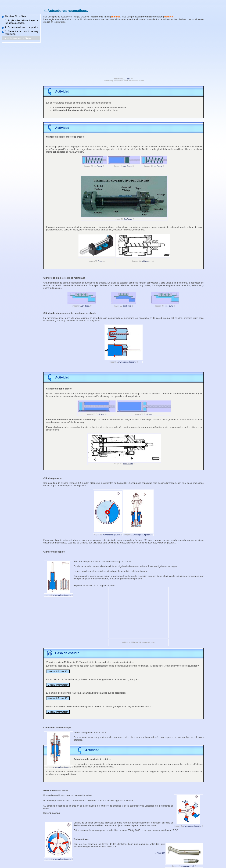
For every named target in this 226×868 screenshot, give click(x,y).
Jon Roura (98, 166)
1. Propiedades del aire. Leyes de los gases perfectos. (22, 22)
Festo (128, 79)
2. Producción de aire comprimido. (22, 27)
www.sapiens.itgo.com (127, 362)
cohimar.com (147, 261)
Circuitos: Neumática (15, 16)
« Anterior (160, 853)
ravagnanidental (188, 866)
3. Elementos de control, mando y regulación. (22, 33)
